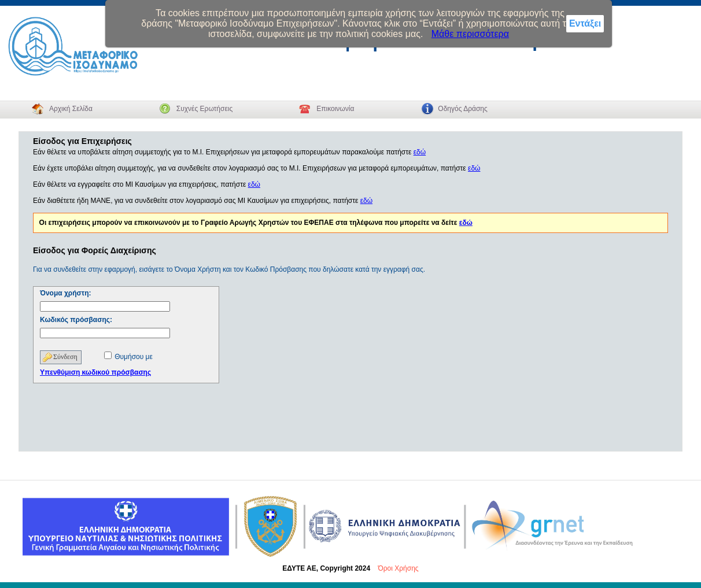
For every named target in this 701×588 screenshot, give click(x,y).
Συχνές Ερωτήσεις (204, 109)
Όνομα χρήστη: (66, 293)
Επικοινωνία (335, 109)
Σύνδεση (65, 357)
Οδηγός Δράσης (462, 109)
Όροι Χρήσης (398, 568)
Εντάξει (585, 23)
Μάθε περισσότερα (470, 34)
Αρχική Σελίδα (71, 109)
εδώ (420, 152)
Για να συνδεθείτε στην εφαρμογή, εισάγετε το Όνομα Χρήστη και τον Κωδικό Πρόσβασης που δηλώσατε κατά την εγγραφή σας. (229, 269)
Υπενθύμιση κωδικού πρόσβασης (95, 372)
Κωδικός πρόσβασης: (76, 320)
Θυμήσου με (134, 357)
